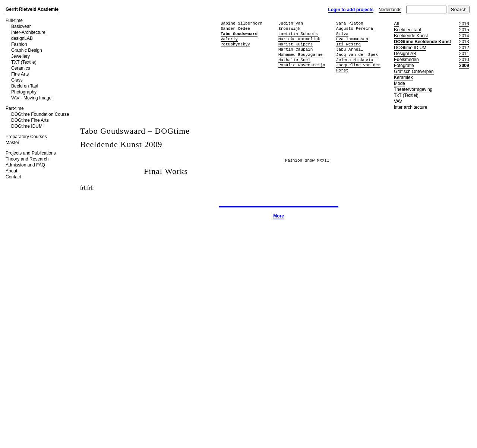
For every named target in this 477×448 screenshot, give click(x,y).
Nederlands (390, 10)
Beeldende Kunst (411, 36)
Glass (17, 80)
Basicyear (21, 26)
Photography (24, 92)
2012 (464, 48)
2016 (464, 24)
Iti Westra (348, 44)
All (396, 24)
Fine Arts (20, 74)
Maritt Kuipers (296, 44)
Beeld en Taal (25, 86)
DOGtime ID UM (410, 48)
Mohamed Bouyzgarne (301, 55)
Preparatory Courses (26, 137)
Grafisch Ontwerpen (414, 72)
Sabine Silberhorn (241, 23)
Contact (13, 177)
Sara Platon (350, 23)
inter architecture (410, 107)
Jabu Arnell (350, 49)
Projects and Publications (31, 153)
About (11, 171)
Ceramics (21, 68)
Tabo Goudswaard (239, 34)
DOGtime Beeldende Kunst (422, 42)
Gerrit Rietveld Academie (32, 9)
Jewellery (20, 56)
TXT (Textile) (24, 62)
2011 (464, 54)
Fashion (19, 44)
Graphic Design (27, 50)
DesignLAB (405, 54)
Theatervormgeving (413, 89)
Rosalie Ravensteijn (302, 65)
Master (12, 143)
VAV (398, 101)
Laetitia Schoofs (298, 34)
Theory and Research (27, 159)
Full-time (14, 20)
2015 (464, 30)
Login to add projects (351, 10)
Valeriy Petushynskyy (235, 42)
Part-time (15, 108)
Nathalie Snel (294, 60)
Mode (399, 83)
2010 (464, 60)
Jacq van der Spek (357, 55)
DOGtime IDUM (27, 126)
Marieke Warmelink (299, 39)
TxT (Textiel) (406, 95)
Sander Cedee (235, 28)
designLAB (22, 38)
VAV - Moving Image (31, 98)
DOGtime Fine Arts (30, 120)
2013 (464, 42)
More (279, 216)
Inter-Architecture (28, 32)
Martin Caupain (296, 49)
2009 (464, 66)
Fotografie (404, 66)
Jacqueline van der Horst (358, 68)
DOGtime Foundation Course (40, 114)
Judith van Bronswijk (291, 26)
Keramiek (403, 77)
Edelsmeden (406, 60)
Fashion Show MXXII (307, 161)
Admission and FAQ (25, 165)
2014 (464, 36)
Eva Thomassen (352, 39)
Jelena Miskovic (355, 60)
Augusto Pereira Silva (355, 31)
